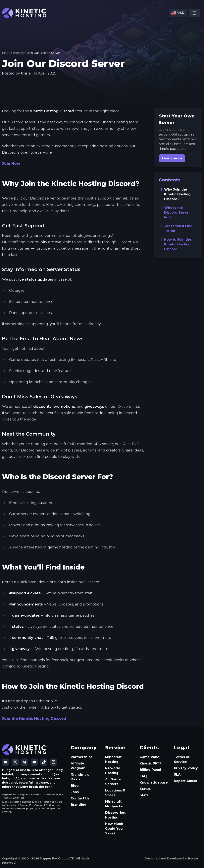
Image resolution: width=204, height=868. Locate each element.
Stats (144, 795)
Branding (79, 805)
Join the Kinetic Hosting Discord (34, 719)
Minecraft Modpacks (114, 804)
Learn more (172, 158)
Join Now (11, 164)
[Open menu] (194, 13)
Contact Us (80, 798)
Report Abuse (186, 781)
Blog (5, 53)
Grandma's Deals (80, 777)
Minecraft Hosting (113, 759)
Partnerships (82, 757)
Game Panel (150, 757)
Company (18, 53)
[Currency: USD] (178, 13)
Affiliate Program (78, 766)
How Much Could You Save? (114, 829)
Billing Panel (150, 770)
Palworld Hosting (113, 771)
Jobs (75, 792)
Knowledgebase (154, 782)
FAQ (143, 776)
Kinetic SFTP (151, 763)
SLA (177, 775)
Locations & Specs (115, 793)
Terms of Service (182, 759)
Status (145, 789)
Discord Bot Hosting (115, 815)
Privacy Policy (186, 768)
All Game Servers (113, 782)
